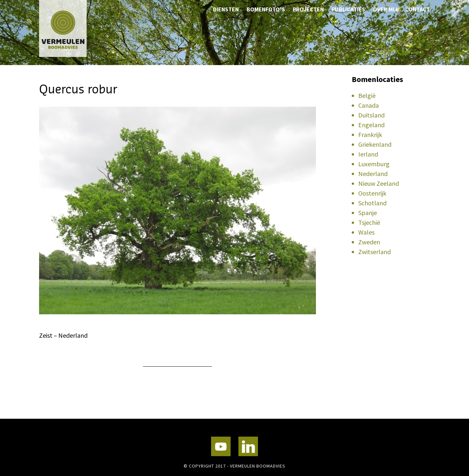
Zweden (369, 242)
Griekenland (375, 144)
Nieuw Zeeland (379, 183)
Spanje (368, 213)
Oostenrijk (372, 193)
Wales (366, 232)
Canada (369, 105)
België (367, 95)
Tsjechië (369, 222)
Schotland (372, 203)
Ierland (368, 154)
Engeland (371, 125)
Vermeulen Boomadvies (72, 28)
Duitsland (371, 115)
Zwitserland (375, 252)
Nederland (373, 174)
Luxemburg (374, 164)
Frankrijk (370, 135)
